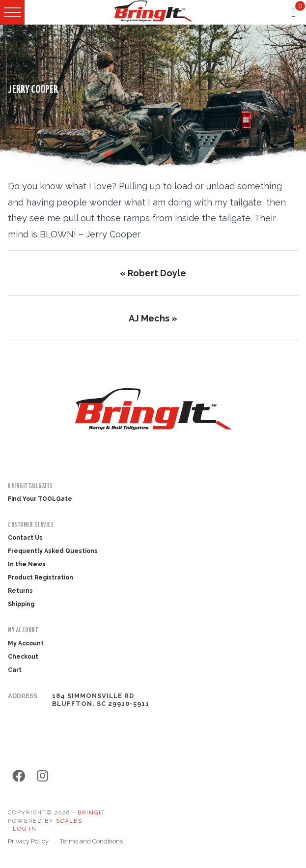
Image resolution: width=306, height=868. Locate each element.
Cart (15, 670)
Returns (20, 591)
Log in (25, 829)
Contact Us (25, 538)
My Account (26, 643)
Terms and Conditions (91, 841)
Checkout (23, 657)
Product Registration (41, 578)
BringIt (92, 813)
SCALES (69, 821)
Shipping (21, 604)
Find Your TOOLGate (40, 499)
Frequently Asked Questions (53, 551)
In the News (27, 564)
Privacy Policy (28, 841)
